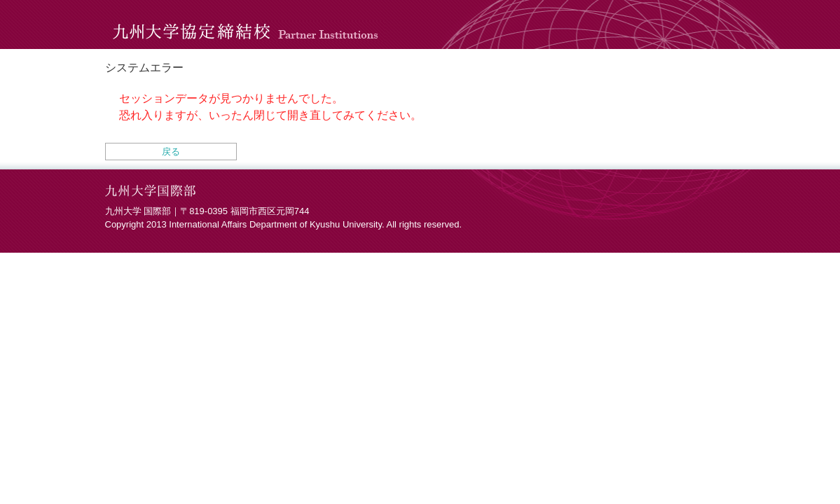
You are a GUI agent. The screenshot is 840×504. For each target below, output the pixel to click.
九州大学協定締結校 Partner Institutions (249, 24)
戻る (171, 152)
